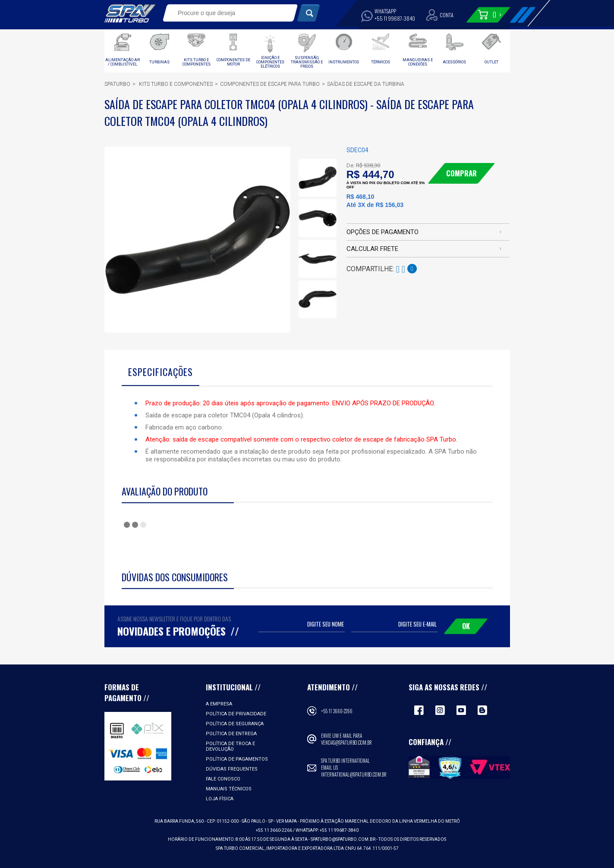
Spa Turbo (130, 13)
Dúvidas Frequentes (232, 769)
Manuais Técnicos (229, 789)
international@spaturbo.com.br (354, 774)
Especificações (161, 372)
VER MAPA (287, 821)
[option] (318, 178)
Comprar (461, 173)
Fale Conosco (223, 779)
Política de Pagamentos (237, 759)
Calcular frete (372, 249)
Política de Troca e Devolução (230, 746)
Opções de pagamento (383, 232)
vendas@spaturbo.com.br (346, 743)
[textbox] (224, 13)
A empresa (219, 704)
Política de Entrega (231, 734)
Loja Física (220, 799)
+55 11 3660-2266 (337, 711)
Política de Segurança (235, 724)
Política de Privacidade (236, 714)
